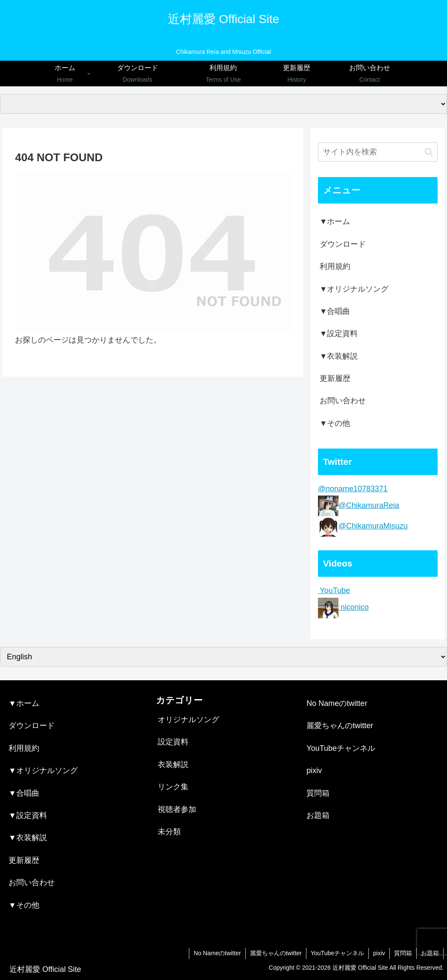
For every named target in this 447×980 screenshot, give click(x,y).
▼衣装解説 (339, 356)
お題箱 (318, 815)
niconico (343, 607)
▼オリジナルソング (354, 289)
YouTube (334, 590)
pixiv (314, 770)
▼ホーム (335, 221)
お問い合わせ (343, 401)
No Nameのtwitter (337, 703)
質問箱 (318, 793)
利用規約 (335, 266)
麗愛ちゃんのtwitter (340, 726)
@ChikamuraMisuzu (363, 526)
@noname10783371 (353, 489)
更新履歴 (335, 378)
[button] (429, 152)
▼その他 (335, 423)
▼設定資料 (339, 334)
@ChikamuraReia (359, 505)
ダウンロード (343, 244)
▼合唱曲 (335, 311)
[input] (378, 152)
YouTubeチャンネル (341, 748)
